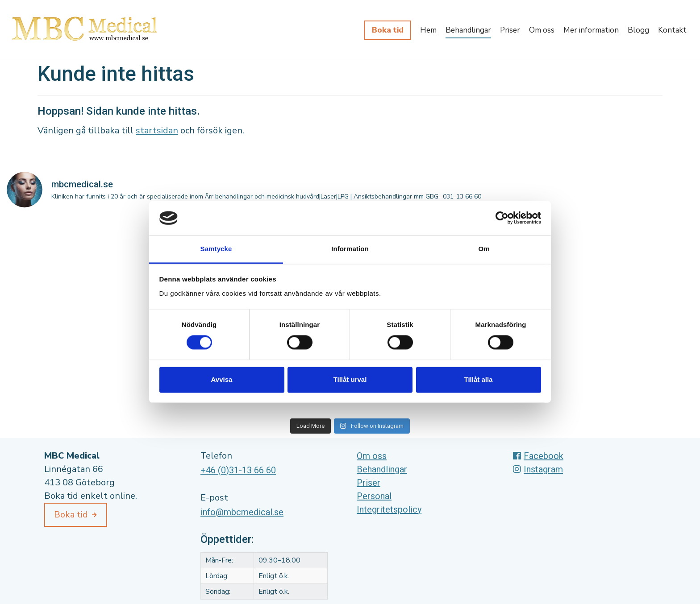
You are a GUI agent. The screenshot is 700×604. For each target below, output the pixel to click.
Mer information (591, 30)
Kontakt (672, 30)
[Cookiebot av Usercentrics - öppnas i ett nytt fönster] (502, 218)
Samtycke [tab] (216, 249)
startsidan (157, 130)
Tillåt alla (479, 379)
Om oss (542, 30)
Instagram (538, 469)
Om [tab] (484, 249)
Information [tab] (350, 249)
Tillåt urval (350, 379)
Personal (374, 496)
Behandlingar (468, 30)
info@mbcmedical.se (242, 512)
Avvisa (222, 379)
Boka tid (388, 30)
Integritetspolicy (389, 509)
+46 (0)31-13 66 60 (238, 470)
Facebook (538, 456)
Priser (510, 30)
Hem (428, 30)
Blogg (638, 30)
